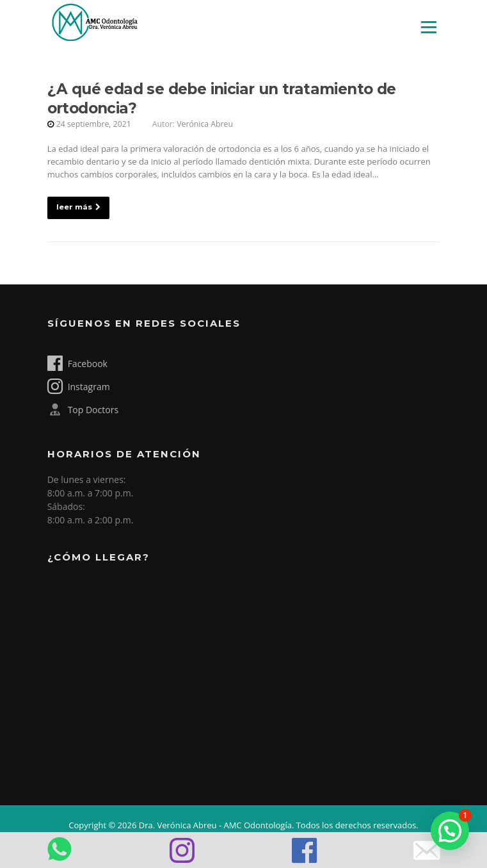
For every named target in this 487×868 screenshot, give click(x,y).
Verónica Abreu (205, 124)
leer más (78, 207)
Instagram (79, 386)
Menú (428, 27)
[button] (450, 831)
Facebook (77, 363)
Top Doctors (83, 409)
